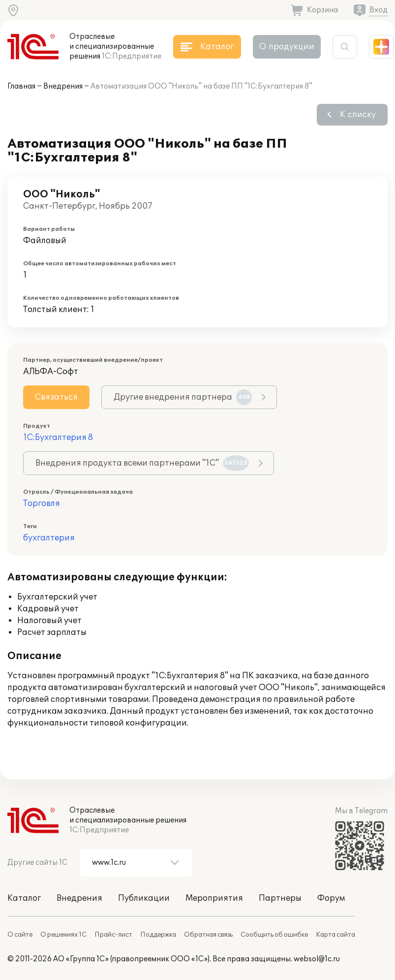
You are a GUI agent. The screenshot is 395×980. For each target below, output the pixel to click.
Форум (331, 898)
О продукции (287, 47)
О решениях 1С (63, 935)
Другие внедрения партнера (183, 397)
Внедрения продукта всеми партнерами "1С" (142, 463)
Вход (379, 10)
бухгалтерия (49, 538)
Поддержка (158, 935)
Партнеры (280, 898)
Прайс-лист (113, 935)
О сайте (20, 935)
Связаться (56, 397)
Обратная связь (208, 935)
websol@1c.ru (317, 959)
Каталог (24, 898)
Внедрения (63, 86)
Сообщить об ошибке (274, 935)
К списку (358, 115)
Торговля (42, 504)
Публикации (144, 898)
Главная (21, 86)
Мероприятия (214, 898)
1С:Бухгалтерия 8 (58, 438)
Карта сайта (335, 935)
